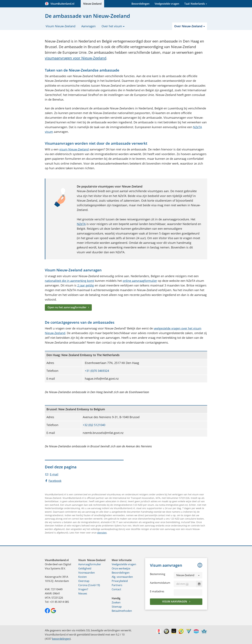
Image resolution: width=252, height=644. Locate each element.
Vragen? (83, 589)
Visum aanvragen (175, 601)
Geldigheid (85, 568)
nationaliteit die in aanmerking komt (69, 281)
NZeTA (81, 224)
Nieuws (83, 593)
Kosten (83, 577)
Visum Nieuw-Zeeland (61, 26)
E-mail (52, 474)
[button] (188, 575)
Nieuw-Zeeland (92, 4)
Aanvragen (88, 26)
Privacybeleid (120, 581)
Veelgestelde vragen (167, 4)
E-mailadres (157, 591)
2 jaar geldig (86, 285)
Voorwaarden (87, 573)
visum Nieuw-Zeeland (74, 149)
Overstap (84, 581)
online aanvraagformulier (140, 281)
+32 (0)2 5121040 (94, 425)
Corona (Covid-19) (89, 585)
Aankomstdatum (160, 583)
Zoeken (116, 602)
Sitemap (117, 607)
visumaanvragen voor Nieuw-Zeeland (76, 58)
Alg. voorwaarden (122, 577)
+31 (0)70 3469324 (97, 371)
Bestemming (158, 574)
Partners (117, 585)
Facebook (53, 481)
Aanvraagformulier (90, 564)
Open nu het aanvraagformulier (67, 307)
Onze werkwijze (121, 568)
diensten (102, 533)
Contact (116, 589)
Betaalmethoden (122, 611)
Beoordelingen (140, 4)
